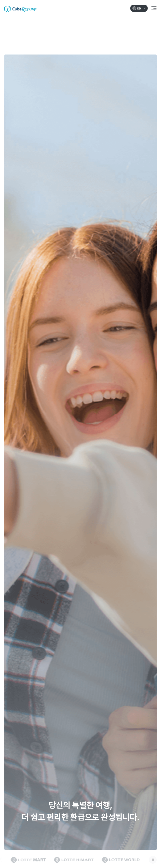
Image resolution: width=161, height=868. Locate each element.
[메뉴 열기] (154, 8)
